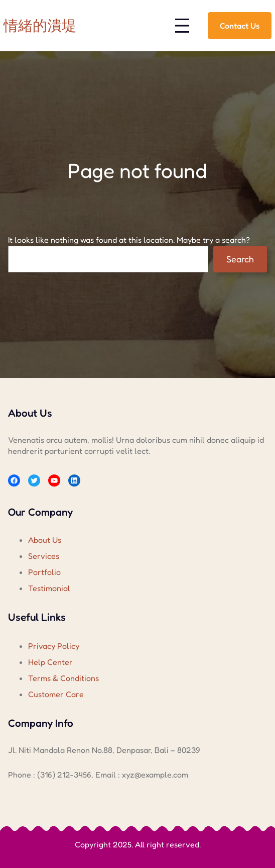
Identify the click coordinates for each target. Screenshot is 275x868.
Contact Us (240, 26)
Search (240, 259)
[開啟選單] (182, 26)
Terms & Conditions (63, 678)
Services (44, 556)
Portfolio (44, 572)
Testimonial (49, 588)
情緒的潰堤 (40, 25)
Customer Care (56, 694)
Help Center (50, 662)
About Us (45, 540)
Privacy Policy (54, 646)
